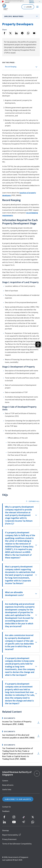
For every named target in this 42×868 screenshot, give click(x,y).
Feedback (6, 811)
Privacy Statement (9, 839)
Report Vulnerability (11, 835)
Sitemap (5, 830)
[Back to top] (37, 774)
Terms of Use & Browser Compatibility (17, 844)
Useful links (7, 789)
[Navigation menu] (37, 7)
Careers (5, 781)
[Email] (34, 33)
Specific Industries (14, 16)
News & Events (8, 785)
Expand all (34, 501)
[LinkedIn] (16, 33)
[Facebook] (4, 33)
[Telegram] (22, 33)
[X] (10, 33)
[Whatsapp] (28, 33)
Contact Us (6, 807)
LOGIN (28, 7)
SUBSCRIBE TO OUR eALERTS (18, 799)
